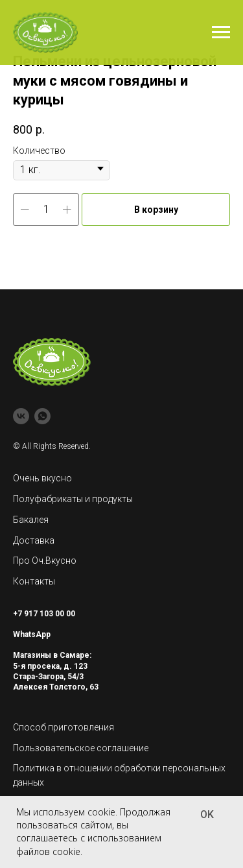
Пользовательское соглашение (81, 748)
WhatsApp (32, 634)
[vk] (21, 416)
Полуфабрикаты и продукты (73, 499)
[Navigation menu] (221, 32)
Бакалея (31, 520)
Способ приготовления (64, 727)
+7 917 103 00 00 (44, 614)
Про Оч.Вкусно (45, 561)
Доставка (34, 540)
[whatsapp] (42, 416)
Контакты (34, 581)
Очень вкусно (42, 478)
